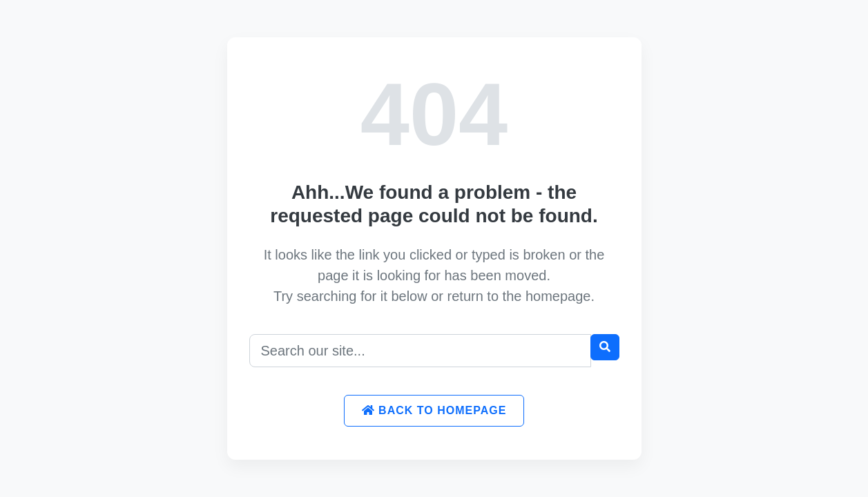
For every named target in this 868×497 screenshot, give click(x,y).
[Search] (420, 351)
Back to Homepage (434, 410)
